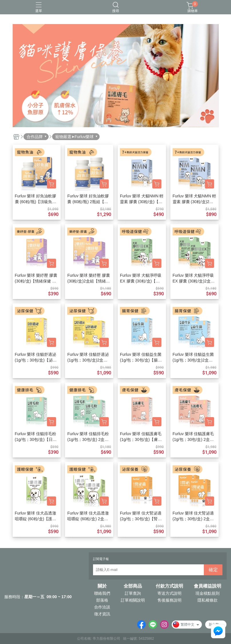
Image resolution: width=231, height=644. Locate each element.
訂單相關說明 (133, 600)
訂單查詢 (133, 593)
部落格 (102, 600)
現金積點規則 (208, 593)
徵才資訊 (102, 614)
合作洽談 (102, 607)
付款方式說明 (169, 586)
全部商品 (133, 586)
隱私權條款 (208, 600)
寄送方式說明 (169, 593)
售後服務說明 (169, 600)
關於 (102, 586)
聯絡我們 (102, 593)
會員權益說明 (208, 586)
